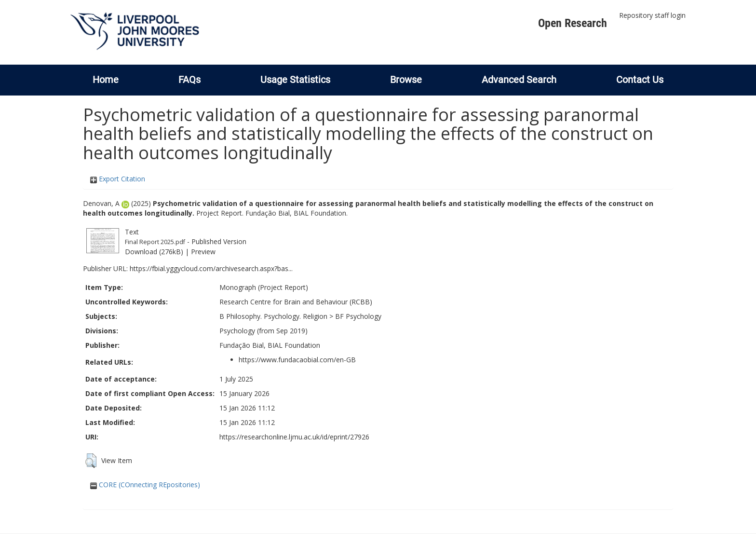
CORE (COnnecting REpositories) (145, 485)
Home (106, 80)
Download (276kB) (154, 252)
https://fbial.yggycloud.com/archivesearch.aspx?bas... (211, 268)
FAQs (189, 80)
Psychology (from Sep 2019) (263, 331)
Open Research (573, 23)
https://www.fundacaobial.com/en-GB (297, 360)
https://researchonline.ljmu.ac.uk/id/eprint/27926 (294, 437)
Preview (203, 252)
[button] (91, 461)
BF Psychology (358, 316)
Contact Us (640, 80)
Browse (406, 80)
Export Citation (118, 179)
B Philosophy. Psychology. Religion (273, 316)
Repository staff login (652, 15)
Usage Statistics (295, 80)
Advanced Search (519, 80)
